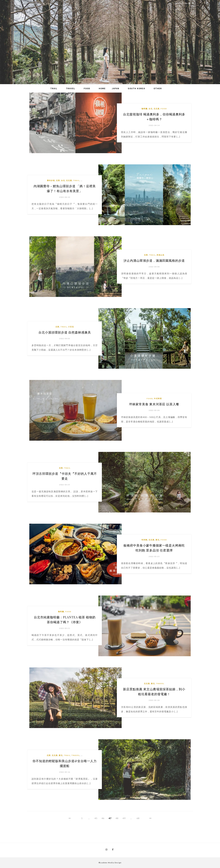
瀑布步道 (51, 180)
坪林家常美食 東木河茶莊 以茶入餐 (154, 404)
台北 (151, 109)
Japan (116, 88)
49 (124, 818)
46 (103, 818)
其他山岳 (161, 255)
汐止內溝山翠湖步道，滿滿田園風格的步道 (154, 260)
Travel (71, 88)
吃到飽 (145, 540)
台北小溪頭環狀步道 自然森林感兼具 (65, 332)
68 (138, 818)
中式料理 (158, 399)
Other (158, 88)
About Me (184, 3)
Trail (54, 88)
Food (87, 88)
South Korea (136, 88)
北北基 (157, 109)
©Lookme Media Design (110, 863)
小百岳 (71, 327)
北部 (58, 180)
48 (117, 818)
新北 (158, 540)
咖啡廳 (145, 109)
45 (96, 818)
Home (102, 88)
